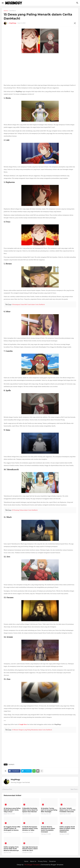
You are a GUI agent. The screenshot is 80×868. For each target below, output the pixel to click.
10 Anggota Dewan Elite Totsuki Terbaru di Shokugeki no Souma (12, 828)
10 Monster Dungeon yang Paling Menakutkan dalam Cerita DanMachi (32, 730)
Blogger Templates (57, 865)
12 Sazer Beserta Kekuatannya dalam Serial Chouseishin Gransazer (48, 829)
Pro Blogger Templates (32, 865)
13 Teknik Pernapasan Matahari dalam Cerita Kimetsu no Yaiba (30, 828)
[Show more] (42, 771)
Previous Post (8, 789)
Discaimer (52, 861)
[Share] (75, 23)
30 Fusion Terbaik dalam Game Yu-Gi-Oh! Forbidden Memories (67, 810)
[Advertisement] (40, 69)
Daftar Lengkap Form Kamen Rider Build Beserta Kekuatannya (11, 849)
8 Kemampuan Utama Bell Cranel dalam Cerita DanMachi (28, 304)
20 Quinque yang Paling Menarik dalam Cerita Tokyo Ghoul (12, 810)
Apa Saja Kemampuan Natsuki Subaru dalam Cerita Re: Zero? (30, 849)
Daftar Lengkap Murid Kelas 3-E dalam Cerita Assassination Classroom (67, 829)
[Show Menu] (3, 3)
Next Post (74, 789)
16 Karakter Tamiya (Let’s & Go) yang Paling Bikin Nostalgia (49, 810)
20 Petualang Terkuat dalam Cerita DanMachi (25, 510)
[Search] (78, 3)
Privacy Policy (43, 861)
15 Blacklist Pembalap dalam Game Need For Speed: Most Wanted (30, 810)
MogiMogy (15, 780)
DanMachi (13, 11)
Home (6, 11)
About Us (33, 861)
